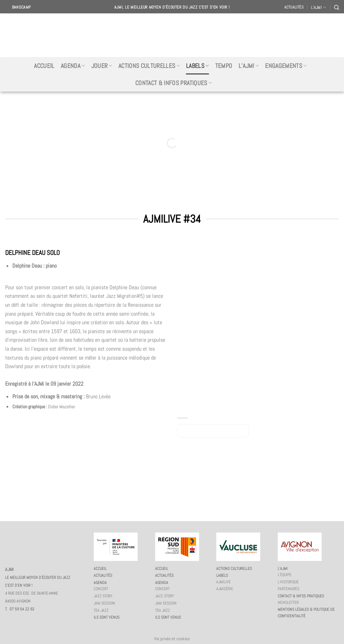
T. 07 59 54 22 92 (20, 609)
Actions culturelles (149, 66)
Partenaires (289, 589)
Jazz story (103, 596)
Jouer (102, 66)
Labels (198, 66)
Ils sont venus (107, 617)
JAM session (104, 603)
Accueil (44, 66)
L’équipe (285, 575)
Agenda (73, 66)
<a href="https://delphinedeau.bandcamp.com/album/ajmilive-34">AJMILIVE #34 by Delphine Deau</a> (237, 329)
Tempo (224, 66)
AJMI (172, 35)
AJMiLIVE (223, 582)
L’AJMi (249, 66)
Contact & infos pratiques (174, 83)
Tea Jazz (101, 610)
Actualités (294, 7)
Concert (101, 589)
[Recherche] (336, 7)
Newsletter (288, 602)
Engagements (286, 66)
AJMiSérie (225, 589)
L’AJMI (319, 7)
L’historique (288, 582)
